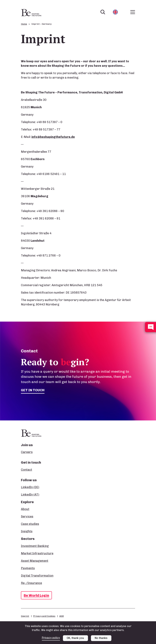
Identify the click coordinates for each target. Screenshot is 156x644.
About (25, 509)
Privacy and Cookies (44, 616)
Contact (27, 470)
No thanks (101, 638)
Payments (28, 568)
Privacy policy (51, 638)
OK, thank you (75, 638)
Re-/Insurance (31, 583)
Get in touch (33, 390)
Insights (27, 531)
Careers (27, 452)
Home (24, 24)
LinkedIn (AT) (30, 495)
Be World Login (36, 595)
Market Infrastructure (37, 553)
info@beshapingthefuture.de (53, 137)
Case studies (30, 524)
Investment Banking (35, 546)
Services (27, 516)
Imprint (25, 616)
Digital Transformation (37, 576)
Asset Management (35, 561)
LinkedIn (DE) (30, 487)
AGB (62, 616)
